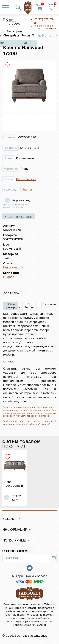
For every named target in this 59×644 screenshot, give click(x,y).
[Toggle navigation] (6, 7)
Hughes (27, 190)
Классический (26, 179)
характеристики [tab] (18, 217)
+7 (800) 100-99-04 (43, 26)
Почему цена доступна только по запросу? (15, 206)
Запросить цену (21, 200)
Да (26, 43)
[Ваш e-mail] (27, 558)
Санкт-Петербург (14, 22)
